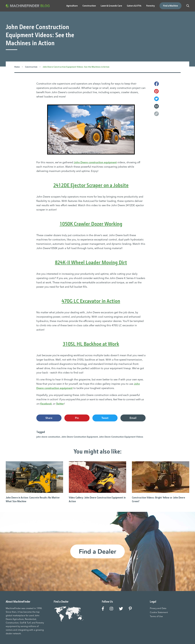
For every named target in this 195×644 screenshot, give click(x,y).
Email (133, 418)
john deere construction (48, 437)
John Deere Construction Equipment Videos (121, 437)
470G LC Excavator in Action (91, 301)
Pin (77, 418)
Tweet (105, 418)
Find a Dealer (97, 551)
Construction (31, 67)
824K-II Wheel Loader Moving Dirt (91, 262)
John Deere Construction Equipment (80, 437)
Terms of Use (156, 616)
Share (49, 418)
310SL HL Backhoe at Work (91, 344)
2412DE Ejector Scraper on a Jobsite (91, 185)
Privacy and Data (158, 608)
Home (17, 67)
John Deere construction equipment (95, 162)
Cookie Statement (159, 612)
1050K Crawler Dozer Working (91, 224)
